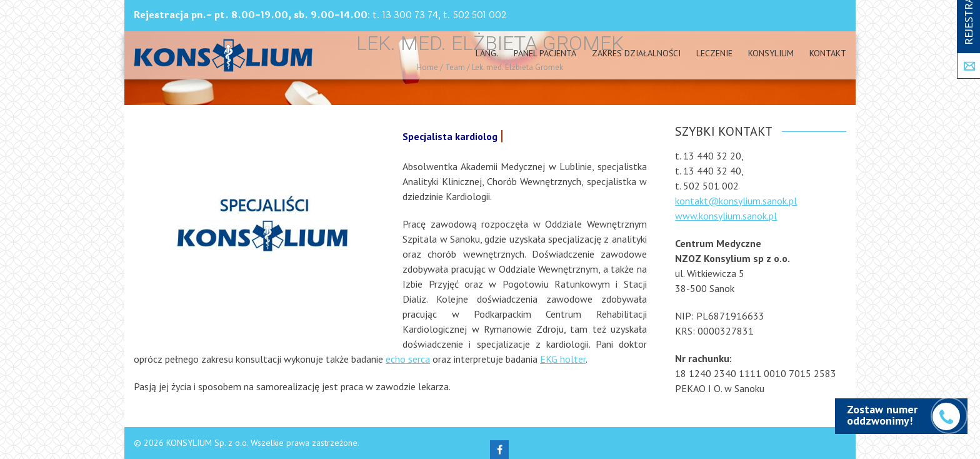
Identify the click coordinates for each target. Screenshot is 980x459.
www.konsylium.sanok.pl (726, 216)
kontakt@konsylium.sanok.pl (736, 201)
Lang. (487, 53)
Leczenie (714, 53)
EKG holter (563, 359)
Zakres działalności (636, 53)
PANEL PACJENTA (545, 53)
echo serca (408, 359)
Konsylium (771, 53)
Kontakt (828, 53)
